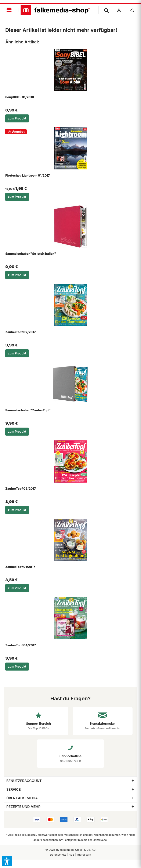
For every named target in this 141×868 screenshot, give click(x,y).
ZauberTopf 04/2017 (21, 645)
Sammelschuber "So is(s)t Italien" (31, 254)
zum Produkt (17, 118)
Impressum (84, 855)
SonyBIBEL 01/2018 (20, 97)
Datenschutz (58, 855)
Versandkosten (73, 835)
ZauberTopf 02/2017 (20, 332)
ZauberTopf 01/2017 (20, 567)
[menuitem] (9, 10)
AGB (71, 855)
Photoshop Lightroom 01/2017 (28, 175)
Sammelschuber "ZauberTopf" (28, 410)
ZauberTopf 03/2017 (21, 489)
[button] (7, 861)
